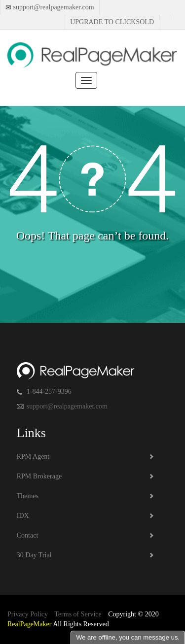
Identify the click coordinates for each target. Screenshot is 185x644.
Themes (28, 496)
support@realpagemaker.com (53, 7)
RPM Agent (33, 457)
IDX (23, 516)
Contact (28, 535)
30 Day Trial (34, 555)
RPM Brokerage (39, 476)
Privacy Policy (28, 614)
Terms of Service (78, 614)
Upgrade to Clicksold (112, 22)
